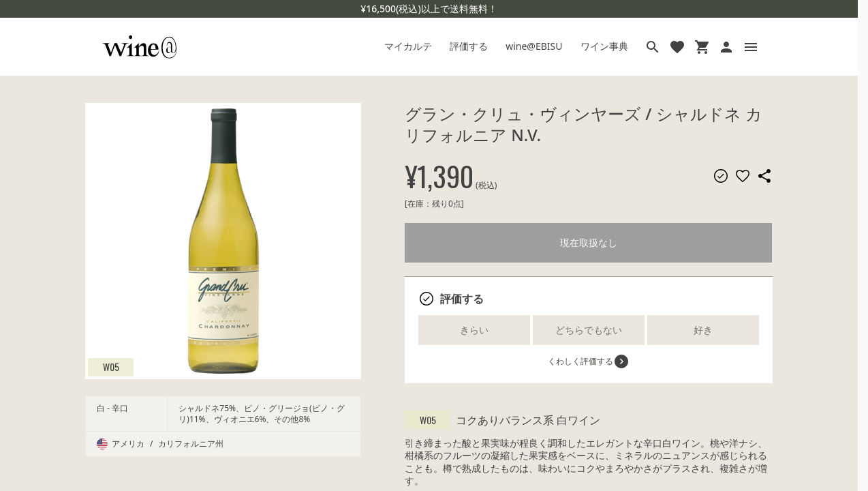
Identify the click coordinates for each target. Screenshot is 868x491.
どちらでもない (589, 330)
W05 (111, 367)
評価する (469, 46)
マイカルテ (408, 46)
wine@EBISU (534, 46)
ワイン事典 (604, 46)
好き (703, 330)
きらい (474, 330)
